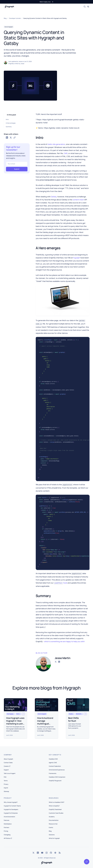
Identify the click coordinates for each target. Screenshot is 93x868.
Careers (7, 766)
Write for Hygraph (54, 838)
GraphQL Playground (55, 781)
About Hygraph (8, 759)
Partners (6, 827)
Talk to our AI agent (10, 773)
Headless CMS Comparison (57, 777)
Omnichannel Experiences (57, 770)
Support (6, 770)
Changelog (7, 835)
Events (51, 827)
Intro (7, 119)
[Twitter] (33, 853)
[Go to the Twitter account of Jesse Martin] (56, 662)
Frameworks (53, 773)
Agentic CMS (53, 763)
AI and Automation (9, 817)
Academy (52, 817)
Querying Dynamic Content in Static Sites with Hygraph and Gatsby (45, 18)
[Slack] (55, 853)
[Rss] (60, 853)
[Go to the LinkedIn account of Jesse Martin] (59, 662)
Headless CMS (53, 759)
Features (7, 820)
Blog (50, 831)
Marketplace (8, 824)
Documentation (54, 820)
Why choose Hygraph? (11, 802)
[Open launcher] (87, 862)
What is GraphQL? (54, 806)
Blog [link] (5, 18)
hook (61, 583)
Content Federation (55, 766)
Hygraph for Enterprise (11, 813)
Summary (9, 127)
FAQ (5, 777)
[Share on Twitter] (11, 138)
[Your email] (17, 164)
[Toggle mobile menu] (88, 7)
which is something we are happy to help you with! (64, 641)
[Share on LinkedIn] (7, 138)
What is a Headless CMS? (57, 802)
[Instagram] (47, 853)
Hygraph (77, 258)
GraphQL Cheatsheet (55, 809)
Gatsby (54, 197)
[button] (46, 2)
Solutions (52, 835)
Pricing (6, 831)
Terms (6, 781)
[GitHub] (51, 853)
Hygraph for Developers (11, 809)
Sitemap (6, 791)
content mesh (78, 200)
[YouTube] (42, 853)
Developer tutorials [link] (15, 18)
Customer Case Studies (56, 813)
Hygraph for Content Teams (12, 806)
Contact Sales (8, 763)
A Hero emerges (11, 123)
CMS (66, 153)
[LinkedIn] (38, 853)
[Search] (85, 7)
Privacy (6, 784)
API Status (8, 838)
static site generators (56, 144)
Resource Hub (53, 824)
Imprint (6, 788)
